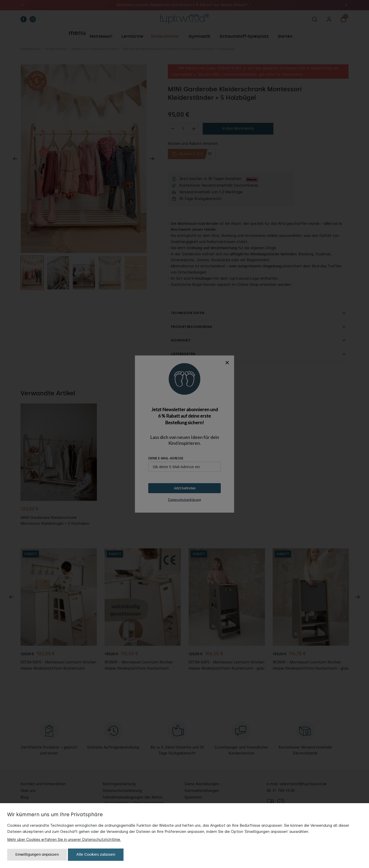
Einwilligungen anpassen (37, 855)
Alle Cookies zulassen (96, 855)
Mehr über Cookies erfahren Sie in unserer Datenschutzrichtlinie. (64, 840)
